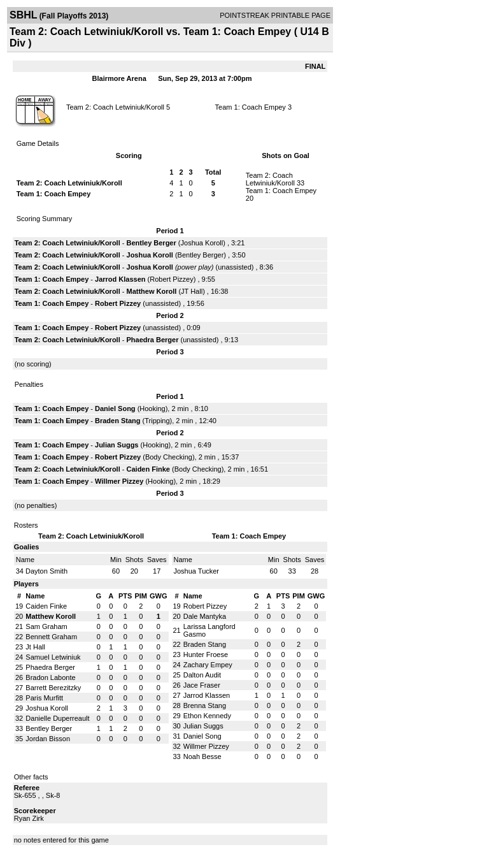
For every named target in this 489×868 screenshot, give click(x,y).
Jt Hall (35, 647)
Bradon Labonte (50, 677)
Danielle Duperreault (57, 718)
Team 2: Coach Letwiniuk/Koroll (115, 107)
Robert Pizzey (171, 279)
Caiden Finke (148, 469)
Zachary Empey (208, 665)
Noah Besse (202, 756)
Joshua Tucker (197, 571)
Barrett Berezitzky (53, 688)
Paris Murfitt (44, 698)
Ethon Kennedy (207, 716)
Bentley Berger (152, 243)
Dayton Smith (46, 571)
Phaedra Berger (153, 340)
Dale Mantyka (205, 616)
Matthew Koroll (152, 291)
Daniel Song (115, 409)
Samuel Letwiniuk (53, 657)
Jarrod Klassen (120, 279)
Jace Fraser (202, 685)
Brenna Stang (205, 705)
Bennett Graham (51, 637)
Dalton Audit (202, 675)
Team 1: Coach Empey (251, 107)
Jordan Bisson (48, 739)
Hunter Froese (206, 655)
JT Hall (192, 291)
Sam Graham (46, 626)
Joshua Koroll (202, 243)
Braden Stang (118, 421)
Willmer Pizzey (119, 481)
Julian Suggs (117, 445)
